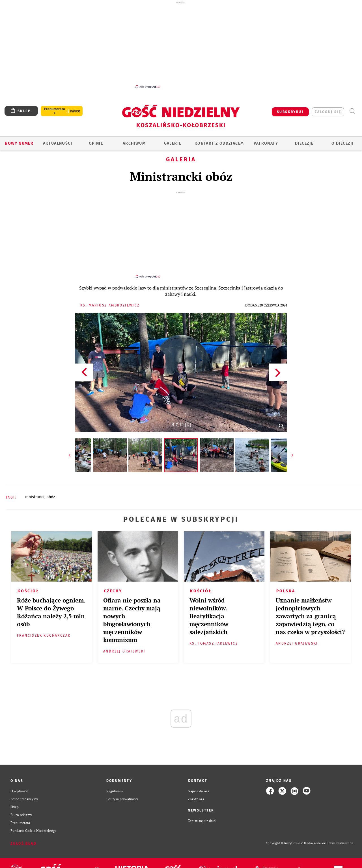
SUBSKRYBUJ (290, 112)
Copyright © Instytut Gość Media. (290, 838)
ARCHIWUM (134, 143)
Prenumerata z (55, 111)
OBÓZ (51, 492)
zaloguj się (328, 112)
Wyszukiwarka (352, 111)
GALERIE (173, 143)
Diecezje (304, 143)
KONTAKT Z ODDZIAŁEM (219, 143)
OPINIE (96, 143)
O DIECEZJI (342, 143)
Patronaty (266, 143)
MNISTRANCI (35, 492)
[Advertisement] (181, 45)
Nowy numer (19, 143)
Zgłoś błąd (23, 838)
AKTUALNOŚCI (58, 143)
